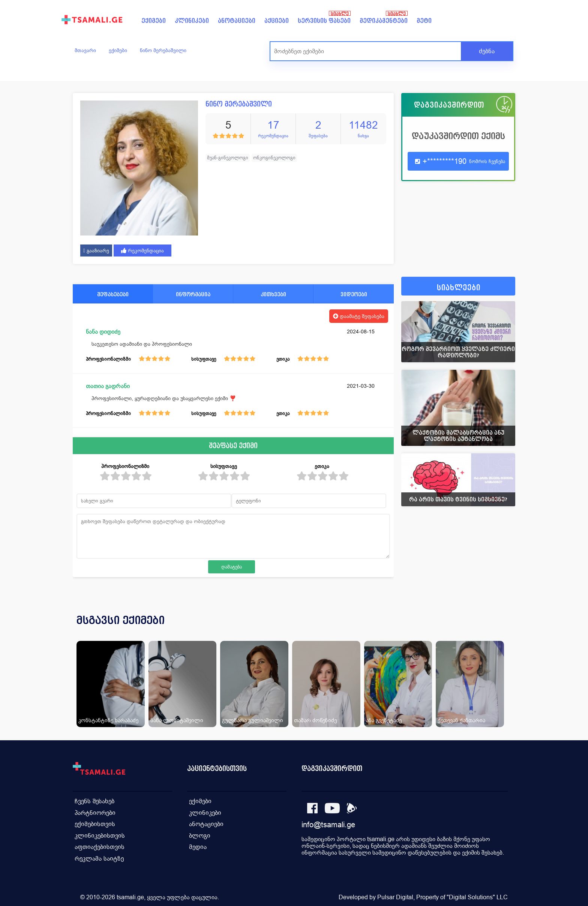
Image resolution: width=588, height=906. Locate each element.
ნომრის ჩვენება (487, 161)
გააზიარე (96, 250)
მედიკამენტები (384, 21)
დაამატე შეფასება (359, 316)
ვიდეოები (354, 294)
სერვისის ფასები (324, 21)
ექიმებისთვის (95, 823)
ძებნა (487, 51)
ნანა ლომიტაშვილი (177, 720)
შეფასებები (113, 294)
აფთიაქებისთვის (100, 846)
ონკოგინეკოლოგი (274, 158)
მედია (198, 846)
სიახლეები (459, 288)
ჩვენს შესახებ (94, 801)
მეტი (424, 21)
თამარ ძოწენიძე (315, 720)
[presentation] (499, 629)
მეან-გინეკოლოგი (228, 158)
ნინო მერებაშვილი (163, 50)
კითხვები (273, 294)
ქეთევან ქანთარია (461, 720)
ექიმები (154, 21)
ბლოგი (200, 835)
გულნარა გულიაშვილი (253, 720)
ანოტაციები (237, 21)
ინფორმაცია (193, 294)
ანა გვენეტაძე (384, 720)
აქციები (277, 21)
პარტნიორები (95, 812)
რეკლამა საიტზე (99, 857)
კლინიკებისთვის (100, 835)
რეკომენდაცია (142, 250)
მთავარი (85, 50)
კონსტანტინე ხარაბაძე (108, 720)
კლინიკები (192, 21)
